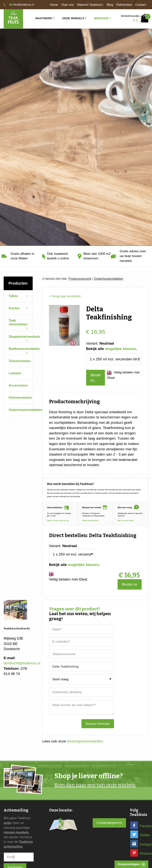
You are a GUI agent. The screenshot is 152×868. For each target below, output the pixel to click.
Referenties (124, 5)
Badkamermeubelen (24, 349)
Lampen (15, 373)
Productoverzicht (80, 279)
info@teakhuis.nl (23, 5)
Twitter (145, 835)
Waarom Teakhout (89, 5)
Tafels (13, 296)
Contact (141, 5)
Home (54, 5)
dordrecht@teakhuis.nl (22, 663)
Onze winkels (73, 18)
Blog (110, 5)
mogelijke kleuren (120, 349)
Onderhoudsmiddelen (20, 410)
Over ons (68, 5)
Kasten (14, 308)
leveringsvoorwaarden (85, 741)
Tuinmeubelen (20, 361)
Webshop (101, 18)
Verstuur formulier (98, 724)
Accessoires (18, 385)
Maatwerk (44, 18)
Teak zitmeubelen (18, 322)
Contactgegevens (109, 823)
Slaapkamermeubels (24, 337)
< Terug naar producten (65, 296)
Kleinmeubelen (20, 398)
